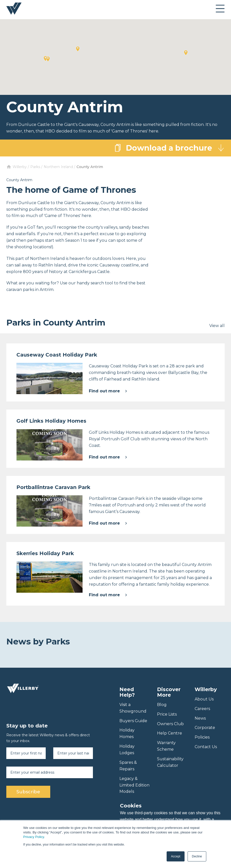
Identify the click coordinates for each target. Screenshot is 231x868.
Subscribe (28, 792)
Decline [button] (197, 856)
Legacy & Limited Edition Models (134, 785)
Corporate (205, 728)
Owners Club (170, 724)
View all (217, 326)
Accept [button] (176, 856)
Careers (202, 709)
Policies (202, 737)
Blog (162, 705)
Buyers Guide (133, 721)
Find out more (108, 391)
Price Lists (167, 714)
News (200, 718)
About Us (204, 699)
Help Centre (170, 733)
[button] (186, 53)
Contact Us (206, 747)
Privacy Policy (34, 837)
